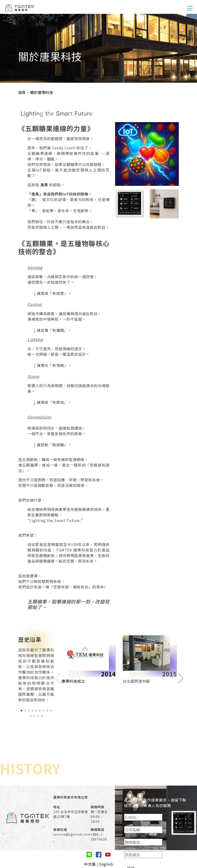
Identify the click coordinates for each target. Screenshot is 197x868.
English (106, 864)
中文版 (90, 864)
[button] (21, 711)
